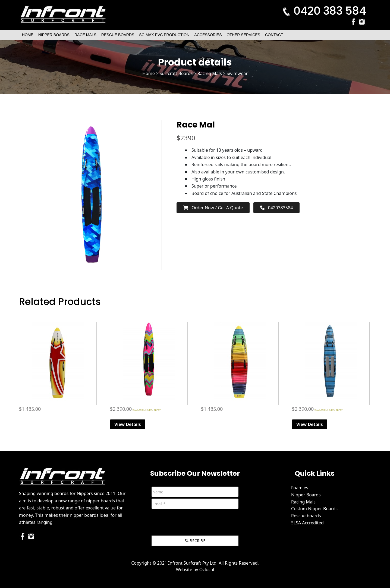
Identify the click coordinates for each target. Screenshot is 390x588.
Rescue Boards (118, 35)
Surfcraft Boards (176, 73)
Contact (274, 35)
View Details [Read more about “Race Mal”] (128, 424)
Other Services (243, 35)
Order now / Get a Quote (213, 208)
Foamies (300, 488)
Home (28, 35)
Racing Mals (210, 73)
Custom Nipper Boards (314, 509)
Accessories (208, 35)
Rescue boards (306, 516)
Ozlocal (207, 570)
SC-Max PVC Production (164, 35)
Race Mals (85, 35)
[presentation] (193, 523)
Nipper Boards (54, 35)
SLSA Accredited (307, 523)
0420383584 (276, 208)
